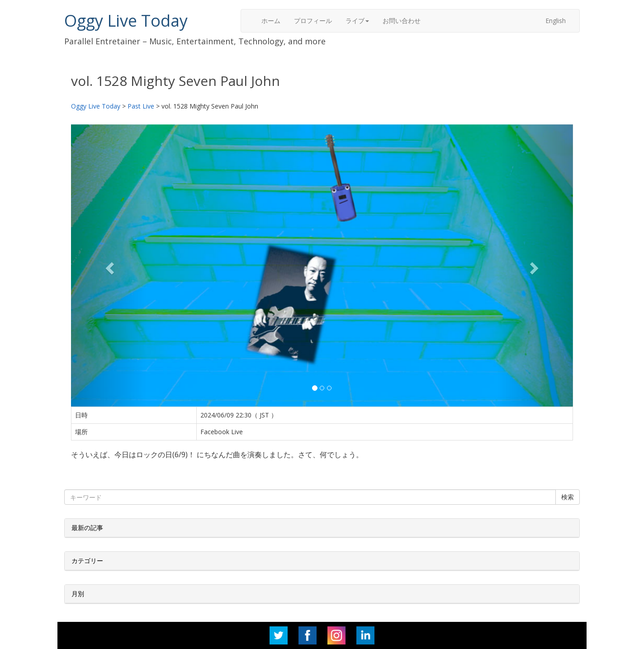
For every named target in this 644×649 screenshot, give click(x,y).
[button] (109, 265)
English (556, 21)
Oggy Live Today (126, 21)
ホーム (271, 21)
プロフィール (313, 21)
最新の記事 (87, 528)
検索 (568, 497)
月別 (78, 594)
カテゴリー (87, 561)
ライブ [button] (357, 21)
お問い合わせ (402, 21)
